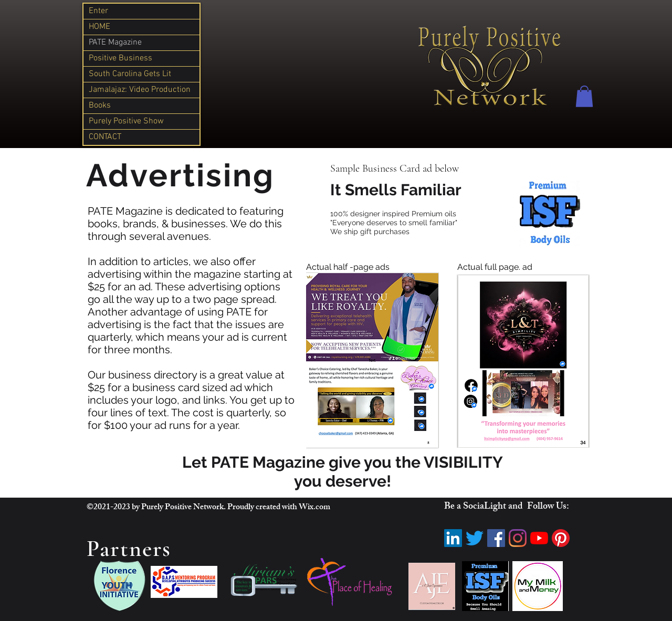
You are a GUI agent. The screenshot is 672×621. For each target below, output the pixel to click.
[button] (584, 96)
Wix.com (314, 508)
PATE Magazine (115, 43)
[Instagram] (518, 538)
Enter (98, 11)
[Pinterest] (561, 538)
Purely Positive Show (126, 121)
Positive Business (120, 58)
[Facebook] (496, 538)
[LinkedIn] (453, 538)
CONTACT (105, 137)
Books (100, 106)
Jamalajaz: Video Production (140, 90)
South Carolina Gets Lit (130, 74)
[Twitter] (475, 538)
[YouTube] (539, 538)
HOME (99, 27)
